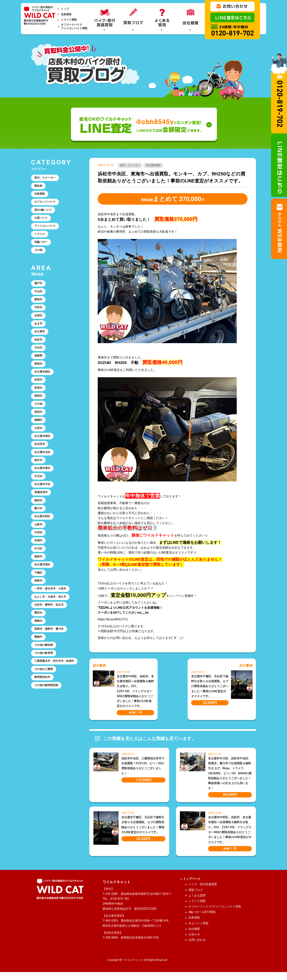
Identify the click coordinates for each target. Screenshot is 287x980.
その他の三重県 (45, 747)
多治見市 (41, 482)
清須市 (39, 445)
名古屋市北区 (44, 492)
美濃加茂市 (42, 538)
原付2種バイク (45, 215)
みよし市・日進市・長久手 (53, 659)
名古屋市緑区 (44, 399)
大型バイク (42, 225)
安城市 (39, 594)
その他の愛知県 (45, 714)
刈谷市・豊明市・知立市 (52, 668)
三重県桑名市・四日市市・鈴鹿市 (55, 736)
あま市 (39, 343)
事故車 (39, 188)
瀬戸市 (39, 297)
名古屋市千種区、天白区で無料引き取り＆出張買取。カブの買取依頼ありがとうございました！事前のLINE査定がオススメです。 (210, 687)
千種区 (39, 631)
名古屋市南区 (44, 473)
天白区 (39, 371)
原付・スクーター (132, 166)
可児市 (39, 519)
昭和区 (39, 426)
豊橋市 (39, 705)
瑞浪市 (39, 612)
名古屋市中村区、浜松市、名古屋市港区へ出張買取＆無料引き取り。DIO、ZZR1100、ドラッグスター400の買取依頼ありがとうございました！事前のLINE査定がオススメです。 (135, 692)
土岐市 (39, 575)
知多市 (39, 362)
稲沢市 (39, 501)
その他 (39, 262)
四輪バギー (42, 253)
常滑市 (39, 417)
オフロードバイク (47, 206)
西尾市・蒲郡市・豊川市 (52, 696)
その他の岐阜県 (45, 724)
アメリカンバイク (47, 234)
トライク (41, 243)
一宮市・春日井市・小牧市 (53, 650)
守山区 (39, 306)
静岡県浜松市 (44, 757)
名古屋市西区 (44, 566)
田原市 (39, 408)
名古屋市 (41, 352)
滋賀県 (39, 380)
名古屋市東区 (44, 510)
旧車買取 (66, 14)
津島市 (39, 640)
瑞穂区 (39, 454)
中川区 (39, 603)
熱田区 (39, 547)
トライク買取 (69, 20)
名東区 (39, 334)
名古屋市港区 (159, 166)
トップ (65, 9)
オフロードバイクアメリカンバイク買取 (74, 26)
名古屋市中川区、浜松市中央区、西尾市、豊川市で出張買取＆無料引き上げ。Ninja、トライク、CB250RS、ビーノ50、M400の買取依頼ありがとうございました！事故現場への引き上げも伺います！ (230, 774)
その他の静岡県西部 (49, 766)
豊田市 (39, 677)
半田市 (39, 324)
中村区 (39, 584)
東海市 (39, 389)
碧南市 (39, 315)
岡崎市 (39, 686)
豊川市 (39, 557)
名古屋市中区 (44, 529)
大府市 (39, 464)
